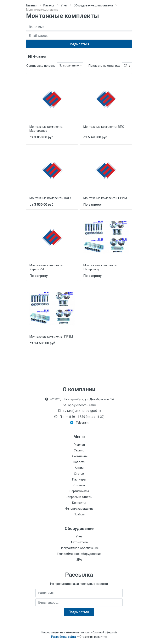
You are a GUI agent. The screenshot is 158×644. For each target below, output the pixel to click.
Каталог (49, 5)
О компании (79, 456)
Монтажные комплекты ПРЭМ (51, 337)
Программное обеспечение (79, 548)
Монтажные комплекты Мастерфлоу (46, 129)
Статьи (79, 474)
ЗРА (79, 560)
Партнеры (79, 479)
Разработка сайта (64, 637)
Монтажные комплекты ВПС (104, 127)
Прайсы (79, 514)
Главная (32, 5)
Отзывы (79, 485)
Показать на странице (104, 66)
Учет (64, 5)
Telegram (79, 423)
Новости (79, 462)
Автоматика (79, 542)
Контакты (79, 503)
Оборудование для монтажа (93, 5)
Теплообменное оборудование (79, 554)
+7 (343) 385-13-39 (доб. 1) (79, 411)
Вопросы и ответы (79, 497)
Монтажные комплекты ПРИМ (105, 198)
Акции (79, 468)
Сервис (79, 450)
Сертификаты (79, 491)
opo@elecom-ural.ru (79, 405)
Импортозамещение (79, 509)
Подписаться (79, 44)
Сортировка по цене (41, 66)
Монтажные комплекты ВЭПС (51, 198)
